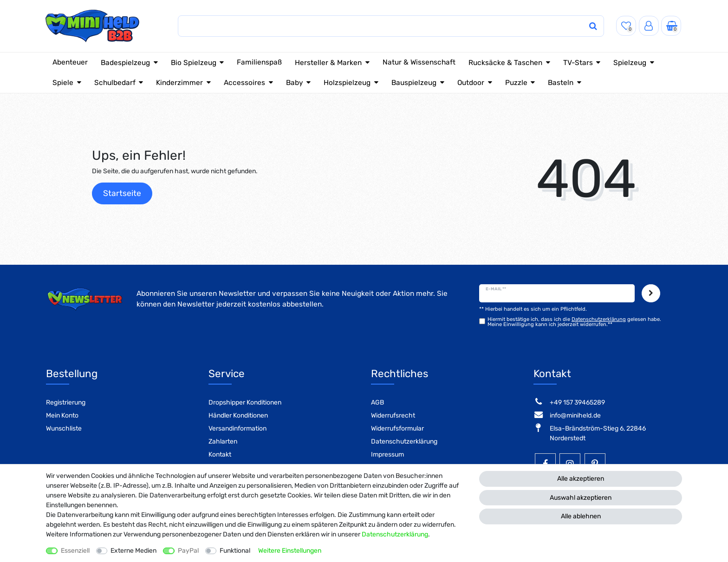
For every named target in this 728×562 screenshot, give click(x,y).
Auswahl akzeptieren (581, 498)
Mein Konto (62, 415)
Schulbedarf (115, 83)
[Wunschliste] (626, 26)
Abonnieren (651, 294)
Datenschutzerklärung (404, 441)
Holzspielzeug (347, 83)
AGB (377, 402)
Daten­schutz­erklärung (395, 534)
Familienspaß (259, 62)
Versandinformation (237, 428)
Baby (295, 83)
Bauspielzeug (414, 83)
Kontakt (220, 454)
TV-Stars (578, 63)
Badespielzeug (125, 63)
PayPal (188, 551)
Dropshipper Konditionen (245, 402)
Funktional (235, 551)
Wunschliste (64, 428)
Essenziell (75, 551)
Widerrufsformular (397, 428)
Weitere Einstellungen (290, 551)
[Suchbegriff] (372, 26)
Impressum (387, 454)
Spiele (63, 83)
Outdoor (471, 83)
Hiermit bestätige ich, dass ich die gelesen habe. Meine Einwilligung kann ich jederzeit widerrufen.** (574, 322)
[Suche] (583, 26)
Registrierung (66, 402)
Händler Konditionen (238, 415)
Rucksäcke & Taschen (505, 63)
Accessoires (244, 83)
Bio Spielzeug (194, 63)
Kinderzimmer (179, 83)
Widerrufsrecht (393, 415)
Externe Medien (133, 551)
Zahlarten (223, 441)
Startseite (122, 193)
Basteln (561, 83)
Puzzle (516, 83)
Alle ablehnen (581, 516)
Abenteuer (70, 62)
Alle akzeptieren (581, 479)
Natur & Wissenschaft (419, 62)
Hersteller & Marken (328, 63)
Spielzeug (630, 63)
